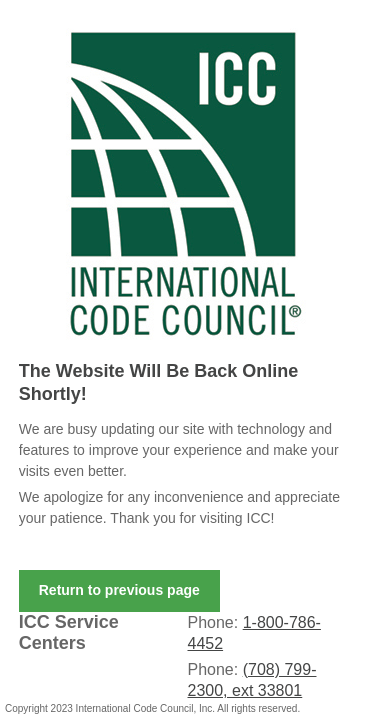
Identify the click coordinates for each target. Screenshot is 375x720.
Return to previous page (119, 590)
